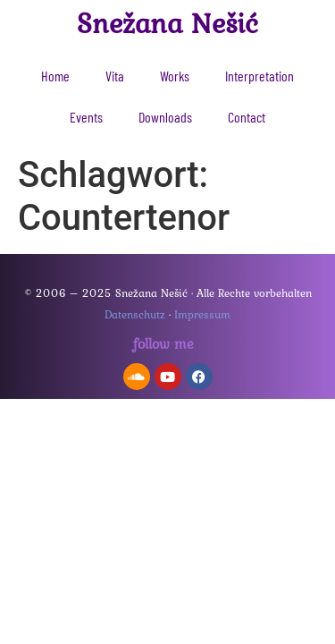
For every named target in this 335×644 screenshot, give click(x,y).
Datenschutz (135, 314)
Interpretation (260, 76)
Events (86, 117)
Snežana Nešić (167, 23)
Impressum (202, 314)
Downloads (165, 117)
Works (175, 76)
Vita (115, 76)
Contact (247, 117)
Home (55, 76)
